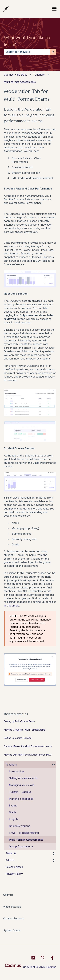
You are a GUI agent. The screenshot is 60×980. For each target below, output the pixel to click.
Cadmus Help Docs (16, 75)
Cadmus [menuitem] (8, 895)
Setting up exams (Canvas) (18, 738)
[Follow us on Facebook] (52, 958)
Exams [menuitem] (13, 805)
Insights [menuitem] (14, 819)
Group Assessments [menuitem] (21, 846)
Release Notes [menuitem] (14, 867)
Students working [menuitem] (20, 826)
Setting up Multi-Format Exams (20, 721)
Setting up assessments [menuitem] (23, 778)
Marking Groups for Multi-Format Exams (24, 730)
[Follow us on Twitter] (43, 958)
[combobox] (27, 52)
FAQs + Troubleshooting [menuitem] (24, 833)
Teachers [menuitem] (11, 765)
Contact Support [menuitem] (13, 918)
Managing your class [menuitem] (22, 785)
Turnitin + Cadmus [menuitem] (20, 792)
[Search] (53, 52)
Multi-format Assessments (20, 82)
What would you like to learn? (27, 41)
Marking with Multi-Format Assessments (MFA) (28, 755)
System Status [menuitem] (12, 930)
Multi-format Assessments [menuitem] (26, 840)
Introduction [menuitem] (16, 771)
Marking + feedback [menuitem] (21, 799)
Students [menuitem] (11, 853)
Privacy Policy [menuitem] (14, 874)
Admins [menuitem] (10, 860)
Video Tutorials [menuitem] (12, 907)
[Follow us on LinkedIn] (33, 958)
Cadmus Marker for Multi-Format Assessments (28, 746)
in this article (11, 606)
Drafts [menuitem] (13, 812)
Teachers (39, 75)
